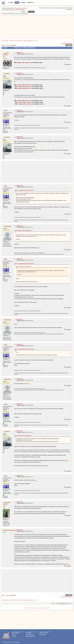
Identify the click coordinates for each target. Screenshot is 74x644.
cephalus (7, 74)
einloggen (17, 8)
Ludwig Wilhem (6, 54)
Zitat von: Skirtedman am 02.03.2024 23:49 (24, 349)
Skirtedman (8, 226)
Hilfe (14, 635)
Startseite (16, 633)
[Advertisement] (37, 27)
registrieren (25, 8)
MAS (6, 111)
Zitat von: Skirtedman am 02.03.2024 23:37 (24, 264)
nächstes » (70, 43)
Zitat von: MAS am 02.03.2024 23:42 (23, 436)
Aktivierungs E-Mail (14, 10)
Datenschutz (30, 636)
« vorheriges (63, 43)
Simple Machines (37, 608)
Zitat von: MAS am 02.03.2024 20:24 (23, 231)
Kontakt (29, 633)
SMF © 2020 (31, 608)
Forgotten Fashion (7, 503)
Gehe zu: (53, 604)
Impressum (30, 635)
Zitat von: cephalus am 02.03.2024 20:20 (24, 190)
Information (44, 633)
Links (14, 636)
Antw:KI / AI (19, 53)
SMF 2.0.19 (26, 608)
